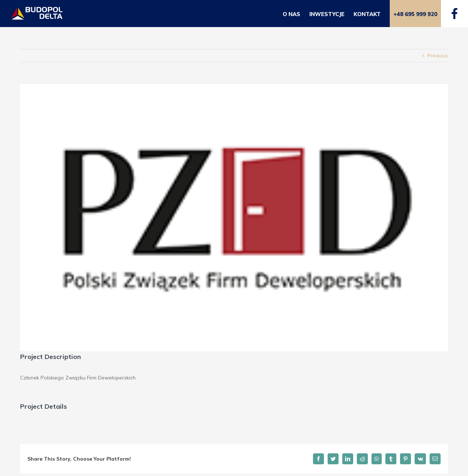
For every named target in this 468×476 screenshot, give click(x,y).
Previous (438, 56)
